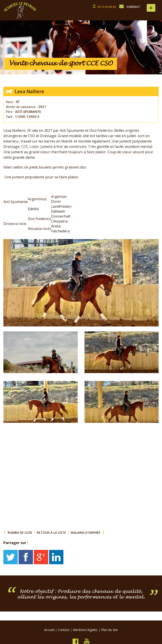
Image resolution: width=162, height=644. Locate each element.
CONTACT (133, 7)
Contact (64, 630)
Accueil (49, 630)
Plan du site (109, 630)
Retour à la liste (51, 533)
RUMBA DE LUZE (20, 533)
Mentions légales (85, 630)
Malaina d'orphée (85, 533)
